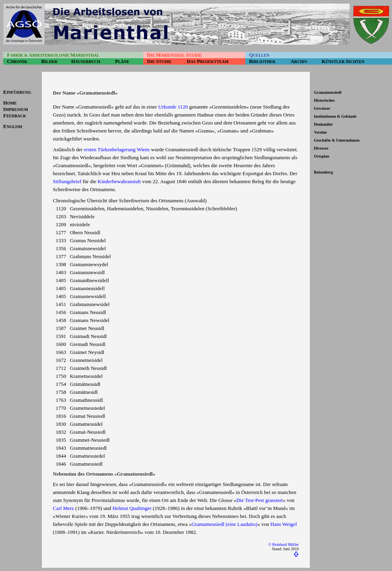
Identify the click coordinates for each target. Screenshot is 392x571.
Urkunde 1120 (173, 107)
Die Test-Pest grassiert (260, 500)
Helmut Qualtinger (132, 508)
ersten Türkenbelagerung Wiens (117, 149)
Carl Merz (64, 508)
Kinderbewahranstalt (119, 181)
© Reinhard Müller (284, 544)
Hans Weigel (284, 524)
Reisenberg (323, 172)
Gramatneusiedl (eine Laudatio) (224, 524)
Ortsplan (321, 156)
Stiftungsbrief (67, 181)
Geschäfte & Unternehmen (337, 140)
